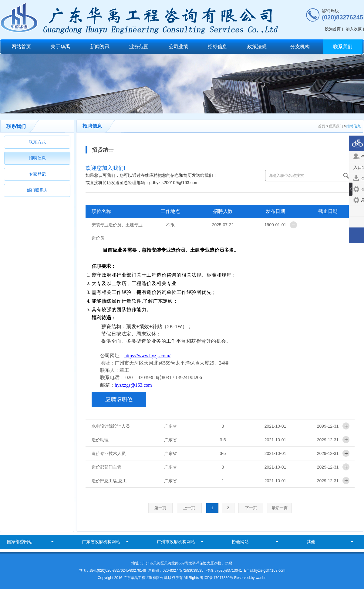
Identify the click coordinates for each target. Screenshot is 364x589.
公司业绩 (178, 47)
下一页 (251, 508)
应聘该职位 (119, 399)
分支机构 (300, 47)
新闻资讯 (100, 47)
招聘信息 (37, 158)
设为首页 (333, 29)
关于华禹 (60, 47)
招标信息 (217, 47)
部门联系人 (37, 190)
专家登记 (37, 174)
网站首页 (21, 47)
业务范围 (139, 47)
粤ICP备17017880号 (217, 578)
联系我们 (343, 47)
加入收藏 (354, 29)
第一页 (160, 508)
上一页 (189, 508)
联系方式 (37, 142)
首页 (322, 126)
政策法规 (257, 47)
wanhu (261, 578)
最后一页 (280, 508)
